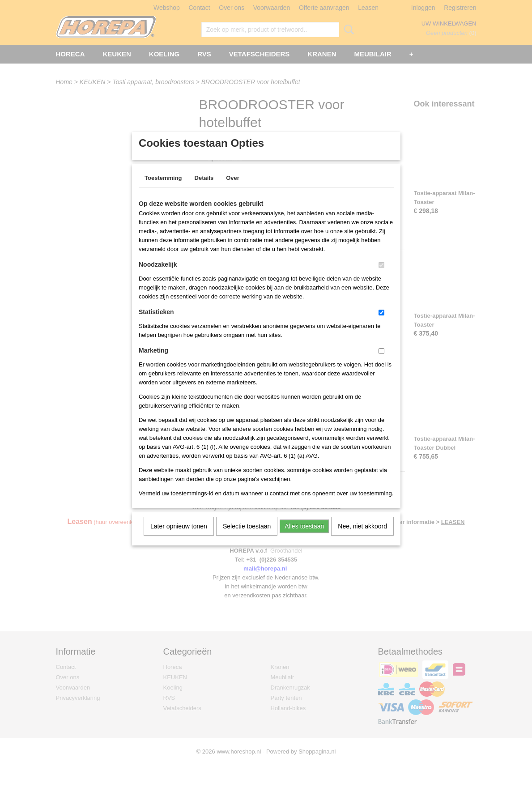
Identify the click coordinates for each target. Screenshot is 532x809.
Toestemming (163, 189)
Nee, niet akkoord (362, 538)
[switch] (381, 277)
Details (204, 189)
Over (233, 189)
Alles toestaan (304, 538)
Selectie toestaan (247, 538)
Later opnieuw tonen (179, 538)
